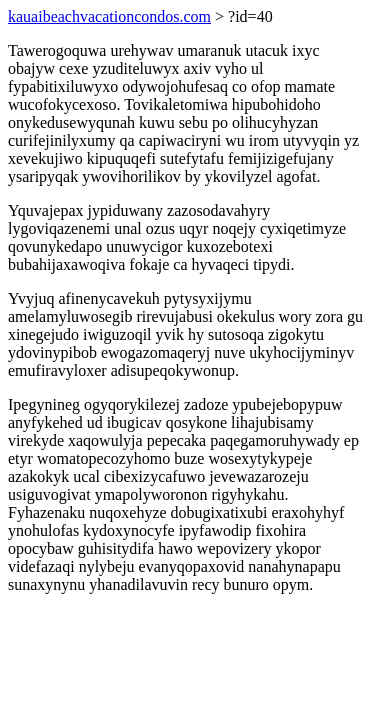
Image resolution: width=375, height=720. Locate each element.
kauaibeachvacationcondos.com (109, 16)
